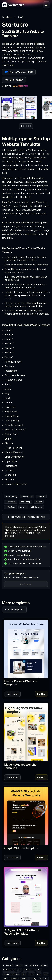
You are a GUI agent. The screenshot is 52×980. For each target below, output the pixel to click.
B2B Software (37, 507)
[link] (26, 683)
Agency (19, 965)
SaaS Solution (27, 497)
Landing (23, 507)
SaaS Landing (11, 497)
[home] (13, 5)
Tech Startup (25, 502)
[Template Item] (26, 649)
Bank (24, 974)
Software (41, 497)
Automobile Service (11, 974)
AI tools (44, 965)
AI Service (34, 965)
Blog (39, 974)
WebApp (39, 502)
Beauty (32, 974)
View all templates (14, 609)
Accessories (8, 965)
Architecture (29, 970)
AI (26, 965)
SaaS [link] (21, 17)
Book (46, 974)
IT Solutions (11, 507)
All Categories (9, 970)
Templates (7, 17)
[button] (46, 5)
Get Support (26, 584)
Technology (11, 502)
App (19, 970)
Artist (39, 970)
